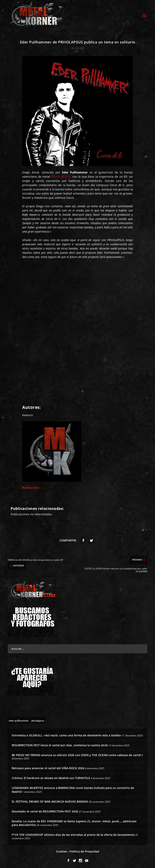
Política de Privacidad (84, 850)
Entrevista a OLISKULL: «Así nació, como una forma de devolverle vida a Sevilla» (67, 734)
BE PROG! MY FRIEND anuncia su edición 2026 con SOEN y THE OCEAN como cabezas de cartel (76, 754)
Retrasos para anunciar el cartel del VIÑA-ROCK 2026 (48, 767)
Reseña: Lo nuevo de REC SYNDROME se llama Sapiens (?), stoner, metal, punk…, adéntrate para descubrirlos (74, 822)
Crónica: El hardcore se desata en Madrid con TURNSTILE (51, 777)
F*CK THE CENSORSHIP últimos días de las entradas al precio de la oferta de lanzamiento (73, 834)
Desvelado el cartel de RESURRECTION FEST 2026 (45, 810)
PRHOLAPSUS (61, 175)
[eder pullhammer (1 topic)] (19, 719)
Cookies (62, 850)
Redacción (31, 487)
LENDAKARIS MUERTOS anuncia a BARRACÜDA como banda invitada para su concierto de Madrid (73, 789)
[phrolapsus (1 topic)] (38, 719)
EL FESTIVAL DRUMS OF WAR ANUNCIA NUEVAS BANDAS (50, 800)
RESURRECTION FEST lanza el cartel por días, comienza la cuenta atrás (60, 744)
